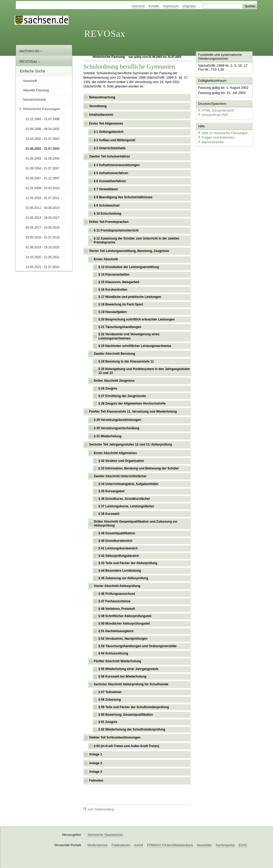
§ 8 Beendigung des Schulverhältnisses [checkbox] (123, 197)
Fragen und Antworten (216, 137)
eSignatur (189, 6)
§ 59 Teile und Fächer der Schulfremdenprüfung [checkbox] (134, 707)
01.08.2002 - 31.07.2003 (43, 149)
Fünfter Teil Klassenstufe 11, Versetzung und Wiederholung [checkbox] (133, 412)
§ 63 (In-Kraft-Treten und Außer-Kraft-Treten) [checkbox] (126, 746)
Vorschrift (30, 81)
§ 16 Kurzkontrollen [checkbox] (113, 290)
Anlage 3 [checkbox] (95, 772)
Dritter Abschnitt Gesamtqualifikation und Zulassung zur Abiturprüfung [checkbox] (135, 524)
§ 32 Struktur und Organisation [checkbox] (121, 461)
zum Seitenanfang (99, 809)
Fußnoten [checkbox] (96, 781)
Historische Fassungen (42, 109)
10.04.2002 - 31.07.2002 (43, 139)
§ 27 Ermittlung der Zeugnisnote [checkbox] (122, 396)
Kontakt (154, 6)
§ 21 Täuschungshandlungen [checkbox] (120, 327)
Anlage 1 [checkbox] (95, 754)
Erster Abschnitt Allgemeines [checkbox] (115, 453)
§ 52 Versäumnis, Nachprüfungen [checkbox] (123, 639)
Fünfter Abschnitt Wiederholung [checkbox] (117, 661)
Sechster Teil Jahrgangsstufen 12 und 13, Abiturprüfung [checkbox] (130, 445)
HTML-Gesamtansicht (216, 110)
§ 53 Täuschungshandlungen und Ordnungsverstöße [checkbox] (137, 646)
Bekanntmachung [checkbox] (102, 97)
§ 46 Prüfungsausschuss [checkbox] (117, 594)
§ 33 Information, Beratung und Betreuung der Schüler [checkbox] (139, 468)
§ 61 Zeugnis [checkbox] (108, 722)
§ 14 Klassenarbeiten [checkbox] (114, 275)
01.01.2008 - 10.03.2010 (43, 188)
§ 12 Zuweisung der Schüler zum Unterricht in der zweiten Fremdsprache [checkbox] (136, 241)
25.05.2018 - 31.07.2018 (43, 237)
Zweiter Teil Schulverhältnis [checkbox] (110, 156)
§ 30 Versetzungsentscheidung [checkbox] (116, 428)
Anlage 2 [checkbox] (95, 763)
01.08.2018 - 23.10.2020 (43, 247)
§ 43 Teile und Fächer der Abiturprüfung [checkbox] (128, 563)
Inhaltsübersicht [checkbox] (101, 115)
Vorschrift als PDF (213, 115)
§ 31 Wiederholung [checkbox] (108, 436)
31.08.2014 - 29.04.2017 (43, 218)
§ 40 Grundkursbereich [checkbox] (115, 541)
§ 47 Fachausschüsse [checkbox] (114, 601)
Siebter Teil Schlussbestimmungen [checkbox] (115, 737)
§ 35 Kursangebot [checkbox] (111, 491)
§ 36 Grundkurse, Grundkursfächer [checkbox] (124, 499)
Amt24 (138, 845)
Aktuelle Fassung (36, 90)
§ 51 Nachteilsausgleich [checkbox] (116, 631)
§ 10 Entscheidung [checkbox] (107, 214)
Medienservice (97, 845)
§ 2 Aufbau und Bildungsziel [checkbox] (114, 140)
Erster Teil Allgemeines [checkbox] (106, 124)
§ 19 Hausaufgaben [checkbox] (112, 312)
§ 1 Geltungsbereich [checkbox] (109, 132)
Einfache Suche (33, 71)
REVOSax (105, 34)
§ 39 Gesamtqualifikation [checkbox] (117, 533)
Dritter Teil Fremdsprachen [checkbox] (109, 222)
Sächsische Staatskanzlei (105, 835)
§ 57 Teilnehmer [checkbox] (110, 692)
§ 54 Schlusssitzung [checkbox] (113, 653)
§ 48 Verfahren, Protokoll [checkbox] (117, 609)
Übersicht (138, 6)
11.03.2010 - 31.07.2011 (43, 198)
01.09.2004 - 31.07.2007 (43, 168)
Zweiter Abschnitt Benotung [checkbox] (114, 354)
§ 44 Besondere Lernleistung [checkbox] (120, 571)
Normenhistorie (35, 100)
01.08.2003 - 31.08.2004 (43, 159)
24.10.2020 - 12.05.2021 (43, 257)
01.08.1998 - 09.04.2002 (43, 129)
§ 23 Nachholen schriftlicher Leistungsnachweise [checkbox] (135, 346)
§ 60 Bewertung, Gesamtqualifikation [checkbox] (126, 715)
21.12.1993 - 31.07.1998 (43, 119)
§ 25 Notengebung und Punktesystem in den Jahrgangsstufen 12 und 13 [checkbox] (144, 371)
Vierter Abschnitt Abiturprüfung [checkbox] (117, 586)
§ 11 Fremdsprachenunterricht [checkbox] (116, 230)
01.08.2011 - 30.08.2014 (43, 208)
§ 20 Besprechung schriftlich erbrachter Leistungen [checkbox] (136, 319)
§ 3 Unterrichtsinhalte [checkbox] (110, 148)
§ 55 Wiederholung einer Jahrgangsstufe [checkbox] (128, 669)
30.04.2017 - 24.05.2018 (43, 228)
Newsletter (204, 845)
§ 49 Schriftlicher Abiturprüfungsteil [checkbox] (125, 616)
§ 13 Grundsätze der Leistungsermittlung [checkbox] (129, 267)
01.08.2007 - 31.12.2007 (43, 178)
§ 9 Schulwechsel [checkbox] (107, 206)
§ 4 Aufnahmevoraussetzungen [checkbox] (117, 165)
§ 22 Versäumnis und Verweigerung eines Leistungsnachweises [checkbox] (129, 336)
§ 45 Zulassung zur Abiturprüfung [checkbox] (123, 578)
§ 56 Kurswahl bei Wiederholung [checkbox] (122, 676)
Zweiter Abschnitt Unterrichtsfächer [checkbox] (120, 476)
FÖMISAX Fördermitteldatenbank (170, 845)
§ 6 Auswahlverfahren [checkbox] (110, 181)
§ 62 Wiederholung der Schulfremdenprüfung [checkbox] (132, 729)
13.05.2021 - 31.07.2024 (43, 267)
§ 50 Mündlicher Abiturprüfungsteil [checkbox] (124, 624)
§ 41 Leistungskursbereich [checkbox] (118, 548)
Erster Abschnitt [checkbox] (106, 259)
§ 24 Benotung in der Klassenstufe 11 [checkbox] (126, 361)
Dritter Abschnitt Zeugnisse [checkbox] (114, 381)
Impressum (171, 6)
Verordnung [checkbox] (98, 106)
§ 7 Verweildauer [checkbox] (106, 189)
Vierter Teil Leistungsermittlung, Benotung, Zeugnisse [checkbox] (129, 251)
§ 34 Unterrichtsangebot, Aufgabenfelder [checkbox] (128, 484)
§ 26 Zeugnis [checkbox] (108, 388)
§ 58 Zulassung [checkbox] (110, 700)
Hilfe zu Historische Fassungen (223, 133)
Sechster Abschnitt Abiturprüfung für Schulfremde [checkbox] (131, 684)
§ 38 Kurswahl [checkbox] (109, 514)
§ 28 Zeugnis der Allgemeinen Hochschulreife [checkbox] (132, 404)
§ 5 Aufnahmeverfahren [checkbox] (111, 173)
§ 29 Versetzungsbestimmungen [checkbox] (117, 420)
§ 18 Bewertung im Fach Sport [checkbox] (121, 304)
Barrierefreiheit (211, 142)
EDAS (243, 845)
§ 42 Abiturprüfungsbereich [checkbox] (119, 556)
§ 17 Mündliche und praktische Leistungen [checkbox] (130, 297)
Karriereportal (225, 845)
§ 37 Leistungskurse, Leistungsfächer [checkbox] (126, 506)
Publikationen (121, 845)
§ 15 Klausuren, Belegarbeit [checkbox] (119, 282)
